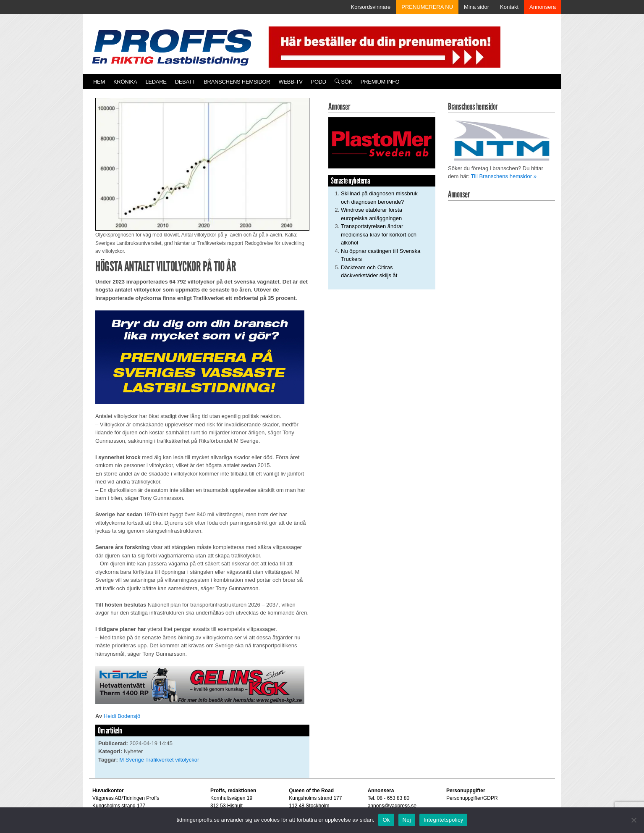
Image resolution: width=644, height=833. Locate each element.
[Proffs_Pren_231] (200, 357)
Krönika (125, 82)
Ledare (156, 82)
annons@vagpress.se (392, 806)
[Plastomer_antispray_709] (382, 143)
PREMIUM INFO (380, 82)
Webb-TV (290, 82)
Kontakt (509, 7)
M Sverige (132, 760)
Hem (99, 82)
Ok (386, 820)
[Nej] (634, 820)
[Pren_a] (383, 46)
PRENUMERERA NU (427, 7)
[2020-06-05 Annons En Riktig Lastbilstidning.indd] (200, 685)
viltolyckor (187, 760)
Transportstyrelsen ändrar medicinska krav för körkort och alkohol (379, 234)
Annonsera (543, 7)
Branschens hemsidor (237, 82)
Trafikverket (159, 760)
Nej (407, 820)
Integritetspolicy (444, 820)
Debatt (185, 82)
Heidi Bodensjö (122, 716)
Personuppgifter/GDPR (472, 798)
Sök (343, 82)
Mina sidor (476, 7)
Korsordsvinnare (371, 7)
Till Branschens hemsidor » (504, 176)
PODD (319, 82)
